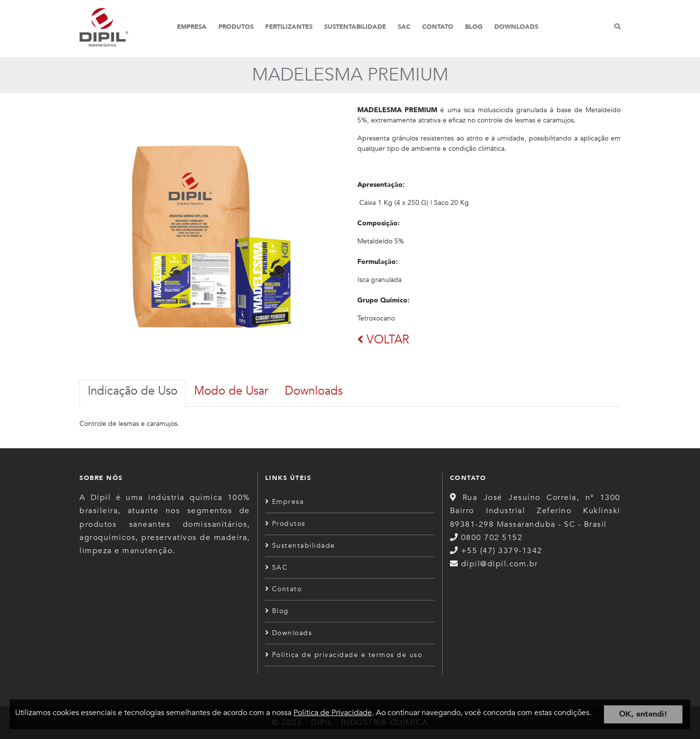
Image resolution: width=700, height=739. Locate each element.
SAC (404, 27)
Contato (438, 27)
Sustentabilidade (355, 27)
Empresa (192, 27)
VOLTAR (383, 340)
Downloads (516, 27)
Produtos (236, 27)
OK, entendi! (643, 714)
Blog (474, 27)
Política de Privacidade (333, 713)
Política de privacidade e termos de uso (344, 655)
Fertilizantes (289, 27)
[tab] (133, 393)
